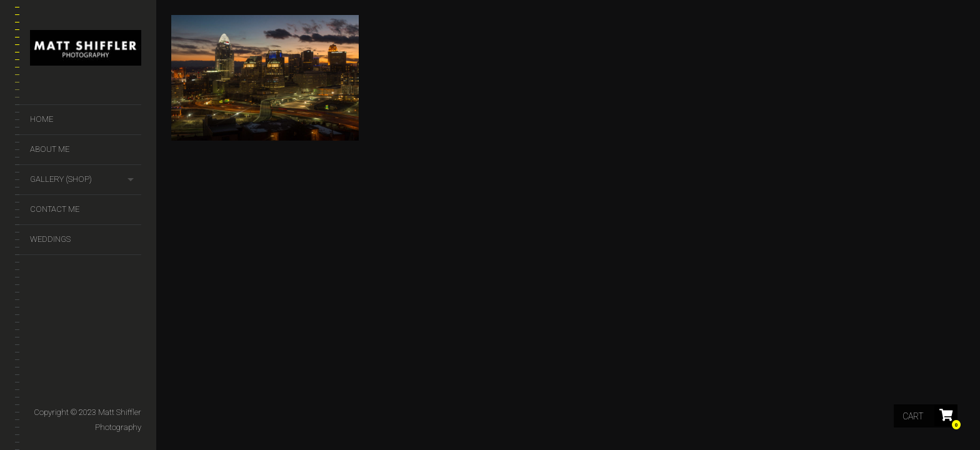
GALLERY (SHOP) (61, 179)
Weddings (50, 239)
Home (42, 119)
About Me (50, 149)
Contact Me (55, 209)
